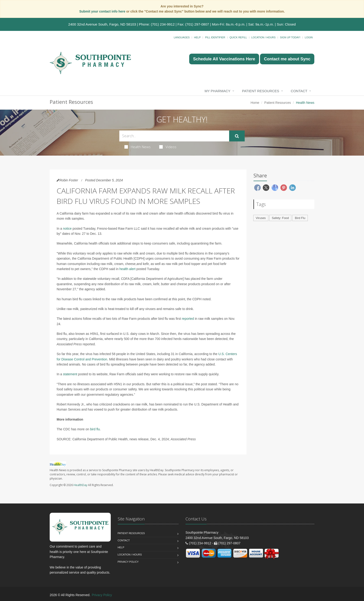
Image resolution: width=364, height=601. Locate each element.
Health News (138, 147)
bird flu (95, 429)
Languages (182, 37)
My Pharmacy (217, 91)
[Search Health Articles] (174, 136)
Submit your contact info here (103, 11)
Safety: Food (280, 218)
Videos (168, 147)
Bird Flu (300, 218)
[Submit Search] (237, 136)
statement (70, 374)
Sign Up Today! (290, 37)
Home (255, 103)
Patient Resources (261, 91)
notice (67, 229)
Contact (299, 91)
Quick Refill (238, 37)
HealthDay (80, 485)
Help (197, 37)
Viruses (261, 218)
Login (309, 37)
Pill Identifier (215, 37)
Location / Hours (263, 37)
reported (188, 319)
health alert (127, 269)
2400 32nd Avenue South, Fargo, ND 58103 (102, 24)
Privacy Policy (128, 562)
